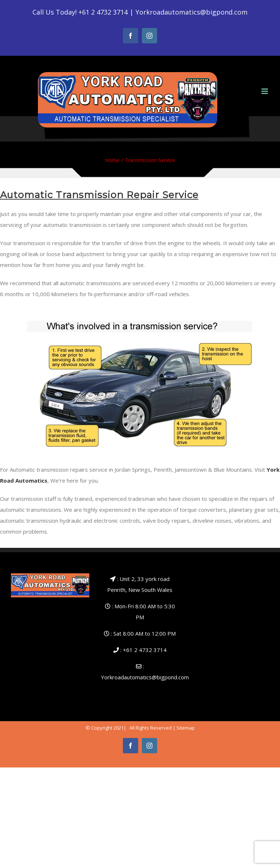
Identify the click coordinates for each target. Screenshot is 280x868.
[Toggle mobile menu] (265, 91)
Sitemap (186, 728)
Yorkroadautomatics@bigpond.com (192, 12)
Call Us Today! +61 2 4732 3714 (80, 12)
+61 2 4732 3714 (145, 650)
